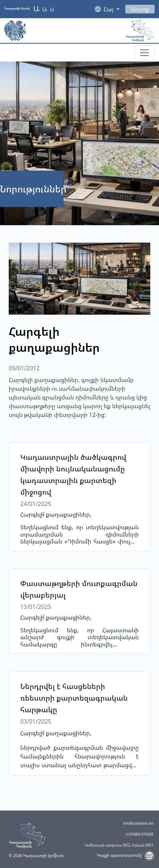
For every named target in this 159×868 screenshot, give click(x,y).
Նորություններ (33, 189)
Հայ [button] (109, 9)
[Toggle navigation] (144, 53)
